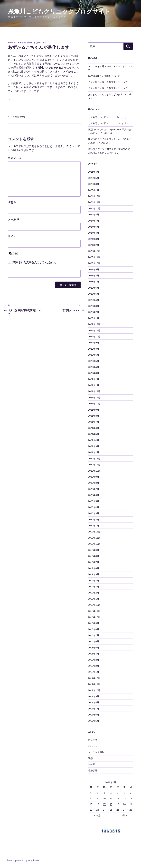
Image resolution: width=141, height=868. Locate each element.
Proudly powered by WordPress (23, 860)
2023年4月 (94, 300)
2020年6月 (94, 495)
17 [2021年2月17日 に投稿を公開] (104, 804)
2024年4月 (94, 233)
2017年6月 (94, 715)
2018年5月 (94, 648)
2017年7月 (94, 709)
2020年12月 (94, 459)
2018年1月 (94, 672)
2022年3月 (94, 373)
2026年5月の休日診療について (104, 76)
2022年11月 (94, 330)
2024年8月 (94, 215)
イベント (93, 746)
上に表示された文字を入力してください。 (33, 262)
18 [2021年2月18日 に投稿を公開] (111, 804)
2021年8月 (94, 416)
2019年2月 (94, 593)
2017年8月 (94, 702)
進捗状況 (93, 770)
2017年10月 (94, 690)
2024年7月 (94, 221)
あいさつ (93, 740)
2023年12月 (94, 251)
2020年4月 (94, 507)
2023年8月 (94, 276)
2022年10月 (94, 337)
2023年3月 (94, 306)
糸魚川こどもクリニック (36, 43)
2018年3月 (94, 660)
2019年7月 (94, 562)
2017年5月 (94, 721)
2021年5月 (94, 434)
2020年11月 (94, 465)
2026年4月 (94, 172)
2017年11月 (94, 684)
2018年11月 (94, 611)
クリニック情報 (19, 117)
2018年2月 (94, 666)
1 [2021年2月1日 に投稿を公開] (91, 793)
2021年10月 (94, 404)
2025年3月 (94, 184)
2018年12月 (94, 605)
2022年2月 (94, 379)
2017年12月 (94, 678)
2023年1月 (94, 318)
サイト (12, 236)
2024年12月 (94, 196)
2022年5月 (94, 361)
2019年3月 (94, 587)
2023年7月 (94, 282)
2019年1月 (94, 599)
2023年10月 (94, 263)
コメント (15, 158)
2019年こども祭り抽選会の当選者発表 (108, 149)
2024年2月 (94, 245)
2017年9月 (94, 696)
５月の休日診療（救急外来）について (108, 82)
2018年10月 (94, 617)
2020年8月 (94, 483)
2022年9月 (94, 343)
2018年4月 (94, 654)
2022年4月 (94, 367)
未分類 (92, 764)
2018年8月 (94, 629)
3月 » (124, 815)
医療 (90, 758)
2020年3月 (94, 513)
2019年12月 (94, 532)
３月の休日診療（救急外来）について (108, 88)
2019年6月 (94, 568)
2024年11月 (94, 202)
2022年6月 (94, 355)
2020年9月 (94, 477)
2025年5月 (94, 178)
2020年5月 (94, 501)
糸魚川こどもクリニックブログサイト (59, 12)
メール (13, 219)
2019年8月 (94, 556)
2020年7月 (94, 489)
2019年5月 (94, 574)
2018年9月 (94, 623)
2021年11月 (94, 398)
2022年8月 (94, 349)
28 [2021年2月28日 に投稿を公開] (131, 810)
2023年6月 (94, 288)
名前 (12, 202)
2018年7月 (94, 635)
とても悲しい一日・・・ (101, 117)
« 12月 (97, 815)
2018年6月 (94, 641)
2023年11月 (94, 257)
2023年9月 (94, 269)
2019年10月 (94, 544)
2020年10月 (94, 471)
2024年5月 (94, 227)
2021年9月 (94, 410)
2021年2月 (94, 452)
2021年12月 (94, 391)
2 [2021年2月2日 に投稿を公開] (98, 793)
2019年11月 (94, 538)
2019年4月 (94, 581)
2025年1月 (94, 190)
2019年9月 (94, 550)
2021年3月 (94, 446)
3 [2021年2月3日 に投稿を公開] (104, 793)
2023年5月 (94, 294)
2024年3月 (94, 239)
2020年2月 (94, 520)
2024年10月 (94, 208)
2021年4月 (94, 440)
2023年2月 (94, 312)
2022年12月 (94, 324)
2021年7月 (94, 422)
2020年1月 (94, 526)
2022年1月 (94, 385)
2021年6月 (94, 428)
